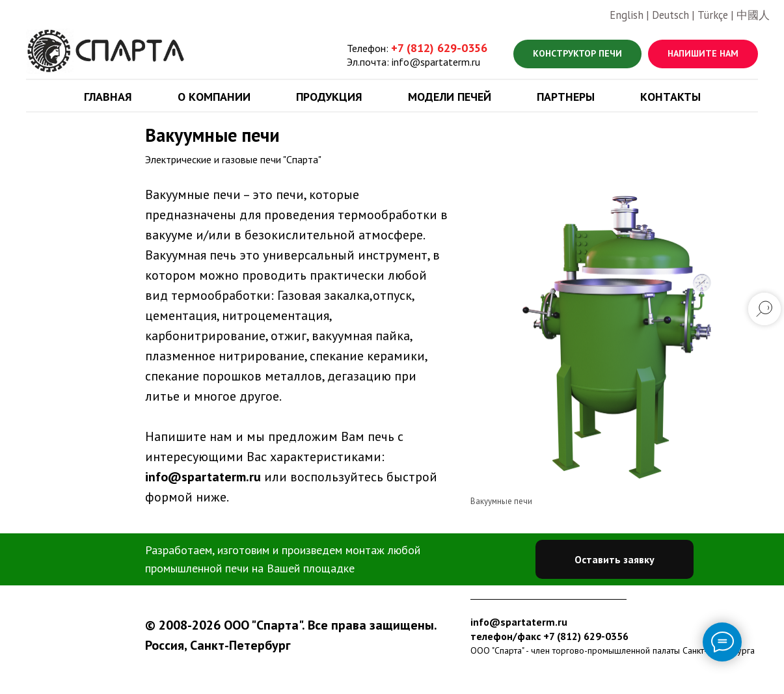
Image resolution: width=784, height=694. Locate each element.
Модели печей (450, 97)
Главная (108, 97)
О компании (214, 97)
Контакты (670, 97)
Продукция (329, 97)
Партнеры (566, 97)
